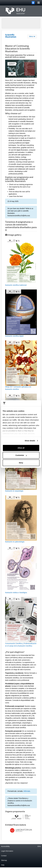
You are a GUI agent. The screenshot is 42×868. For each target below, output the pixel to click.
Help (3, 865)
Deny (21, 463)
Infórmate (27, 791)
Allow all (21, 448)
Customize (21, 455)
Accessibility (5, 846)
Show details (30, 441)
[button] (21, 262)
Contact (4, 856)
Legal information (7, 851)
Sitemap (4, 860)
